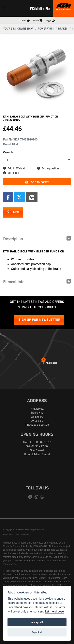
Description (13, 238)
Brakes (63, 28)
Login (51, 20)
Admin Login (8, 534)
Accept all (37, 622)
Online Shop (25, 28)
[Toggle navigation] (3, 8)
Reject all (37, 632)
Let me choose (54, 612)
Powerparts (46, 28)
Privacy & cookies (22, 534)
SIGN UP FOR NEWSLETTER (39, 320)
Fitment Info (14, 281)
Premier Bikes (40, 8)
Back (13, 212)
